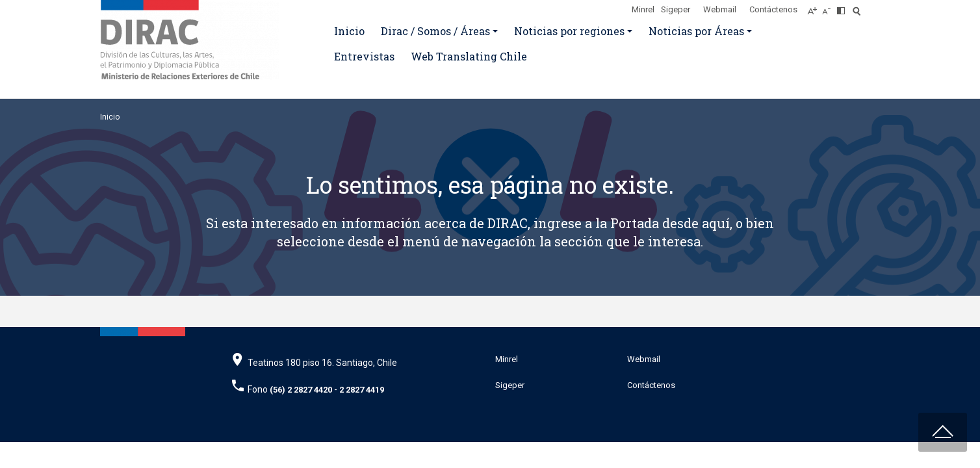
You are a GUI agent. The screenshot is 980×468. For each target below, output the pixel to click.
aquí (716, 223)
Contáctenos (773, 9)
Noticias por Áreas (696, 31)
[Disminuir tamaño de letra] (830, 7)
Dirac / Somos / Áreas (435, 31)
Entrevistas (364, 56)
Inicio (349, 31)
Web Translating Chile (469, 56)
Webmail (720, 9)
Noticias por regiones (569, 31)
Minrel (643, 9)
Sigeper (676, 9)
